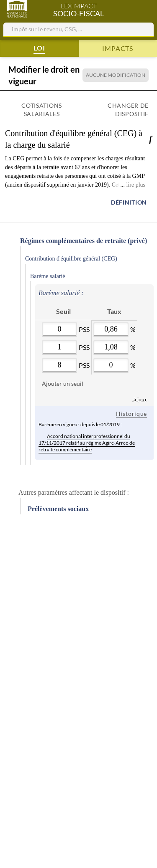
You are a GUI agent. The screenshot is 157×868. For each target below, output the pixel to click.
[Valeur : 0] (59, 329)
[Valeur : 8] (59, 365)
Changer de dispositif (128, 110)
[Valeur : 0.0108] (111, 347)
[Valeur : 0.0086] (111, 329)
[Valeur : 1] (59, 347)
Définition (129, 202)
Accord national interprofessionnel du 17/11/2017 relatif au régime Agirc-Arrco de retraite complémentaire (87, 442)
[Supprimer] (39, 334)
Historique (131, 414)
